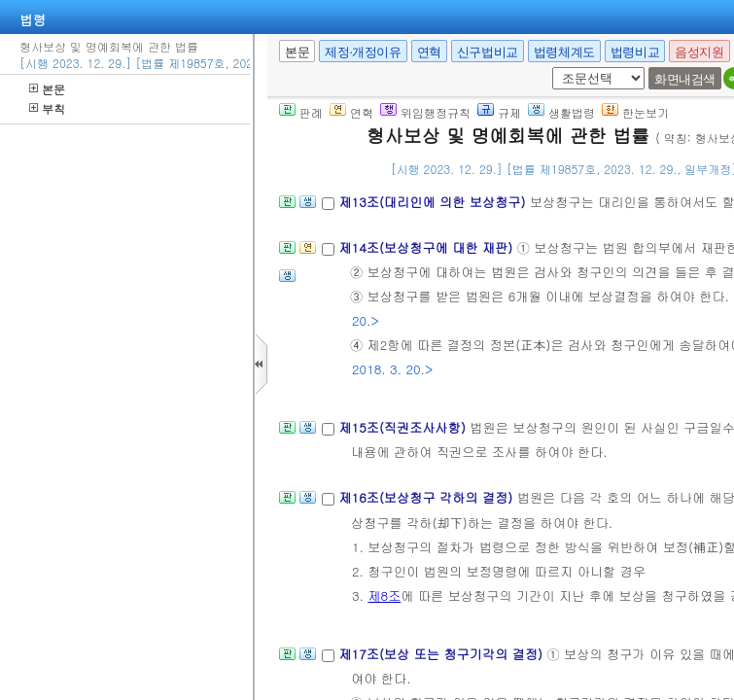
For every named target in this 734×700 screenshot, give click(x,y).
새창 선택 (549, 68)
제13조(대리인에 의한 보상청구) (434, 202)
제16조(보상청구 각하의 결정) (427, 497)
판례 (301, 112)
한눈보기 (635, 112)
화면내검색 (685, 79)
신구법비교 (488, 52)
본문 (47, 89)
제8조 (384, 595)
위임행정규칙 (425, 112)
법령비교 (635, 52)
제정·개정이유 (363, 52)
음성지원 (699, 52)
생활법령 (561, 112)
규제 (499, 112)
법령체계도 (564, 52)
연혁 (429, 52)
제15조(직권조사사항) (404, 427)
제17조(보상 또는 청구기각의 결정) (442, 654)
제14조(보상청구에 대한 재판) (427, 247)
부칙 (47, 108)
